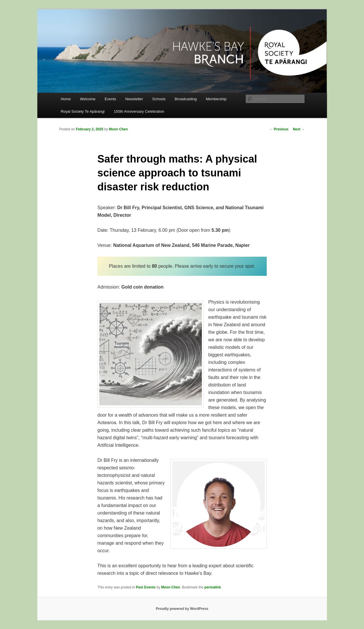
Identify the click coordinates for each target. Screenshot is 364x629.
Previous (279, 129)
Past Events (146, 587)
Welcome (88, 99)
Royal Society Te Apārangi (83, 111)
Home (66, 99)
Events (110, 99)
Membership (216, 99)
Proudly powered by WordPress (182, 609)
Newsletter (134, 99)
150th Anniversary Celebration (139, 111)
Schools (159, 99)
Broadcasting (186, 99)
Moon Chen (118, 129)
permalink (213, 587)
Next (299, 129)
